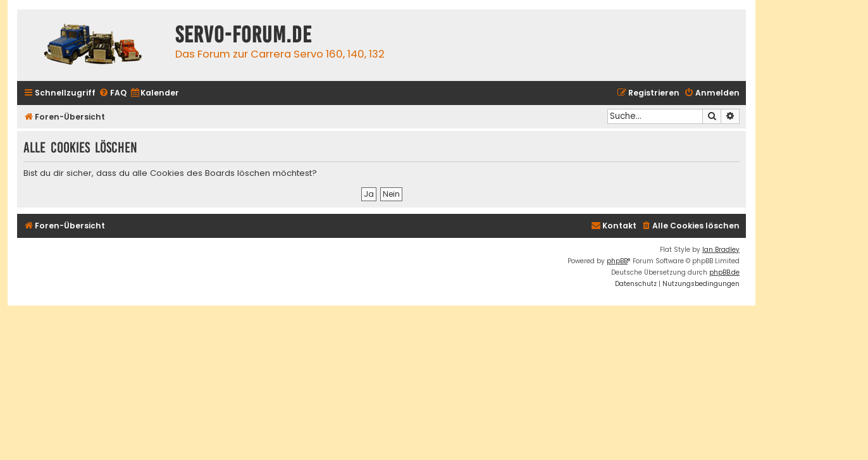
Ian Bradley (721, 250)
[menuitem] (113, 93)
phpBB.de (724, 272)
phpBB (617, 261)
